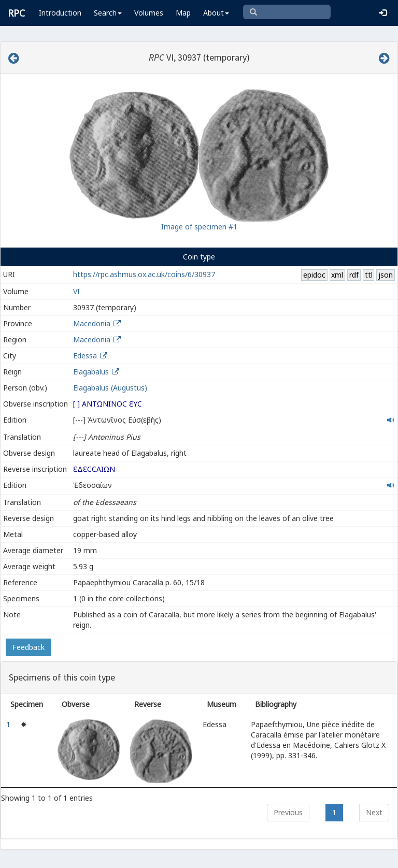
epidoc (314, 275)
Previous (288, 812)
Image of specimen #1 (199, 227)
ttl (369, 275)
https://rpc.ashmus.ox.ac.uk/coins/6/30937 (144, 274)
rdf (354, 275)
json (386, 275)
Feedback (29, 647)
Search (108, 13)
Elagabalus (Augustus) (110, 388)
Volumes (149, 13)
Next (374, 812)
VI (76, 291)
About (216, 13)
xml (337, 275)
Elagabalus (91, 372)
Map (183, 13)
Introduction (60, 13)
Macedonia (92, 323)
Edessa (85, 356)
